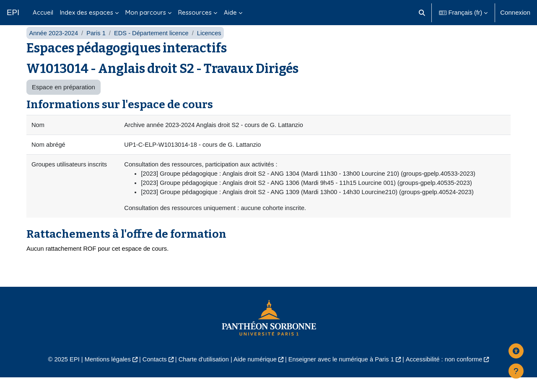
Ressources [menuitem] (195, 12)
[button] (422, 13)
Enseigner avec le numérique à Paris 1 (343, 374)
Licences (213, 45)
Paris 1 (97, 45)
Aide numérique (255, 374)
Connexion (515, 12)
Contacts (152, 374)
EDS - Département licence (154, 45)
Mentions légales (103, 374)
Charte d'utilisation (202, 374)
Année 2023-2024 (54, 45)
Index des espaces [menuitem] (87, 12)
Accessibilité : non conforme (448, 374)
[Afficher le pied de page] (516, 371)
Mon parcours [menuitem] (146, 12)
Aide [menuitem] (230, 12)
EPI (13, 12)
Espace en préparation (64, 100)
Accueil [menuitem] (43, 12)
